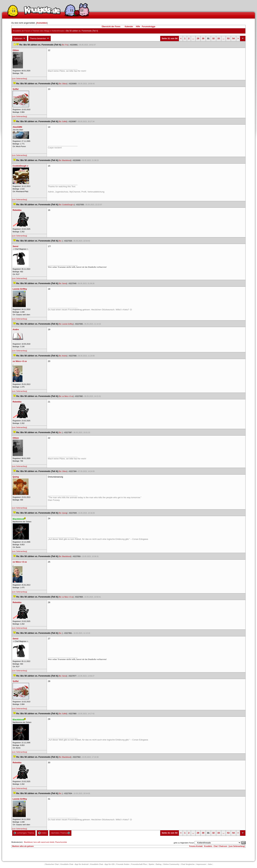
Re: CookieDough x (67, 205)
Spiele (151, 864)
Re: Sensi (63, 283)
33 (219, 38)
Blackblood (28, 842)
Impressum (201, 864)
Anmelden (42, 23)
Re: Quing (63, 513)
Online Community (171, 864)
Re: (61, 241)
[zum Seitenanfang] (20, 79)
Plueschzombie (61, 842)
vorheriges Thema (24, 833)
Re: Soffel (63, 121)
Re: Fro (65, 45)
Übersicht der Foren (111, 27)
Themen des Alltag (41, 31)
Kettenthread (58, 31)
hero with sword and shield (44, 842)
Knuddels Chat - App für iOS (102, 864)
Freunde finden (123, 864)
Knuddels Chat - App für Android (74, 864)
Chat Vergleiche (188, 864)
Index (42, 833)
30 (203, 38)
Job (210, 864)
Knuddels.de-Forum (22, 31)
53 (228, 38)
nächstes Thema (60, 833)
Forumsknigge (149, 27)
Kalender (129, 27)
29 (198, 38)
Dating (159, 864)
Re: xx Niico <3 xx (66, 396)
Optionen (20, 39)
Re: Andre (63, 356)
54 (233, 38)
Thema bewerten (40, 39)
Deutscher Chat (52, 864)
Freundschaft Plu (139, 864)
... (193, 38)
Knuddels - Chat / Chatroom (216, 846)
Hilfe (138, 27)
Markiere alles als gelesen (23, 846)
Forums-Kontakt (196, 846)
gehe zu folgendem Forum (184, 843)
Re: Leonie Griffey (66, 324)
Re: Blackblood (65, 160)
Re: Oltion (63, 84)
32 (213, 38)
